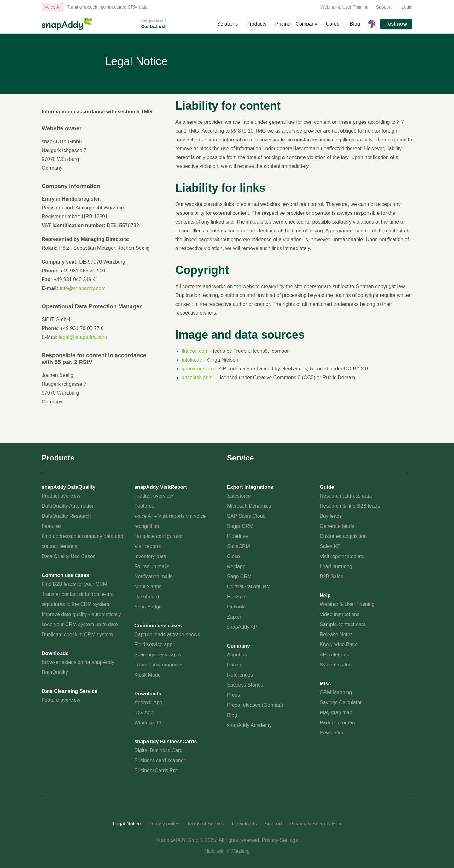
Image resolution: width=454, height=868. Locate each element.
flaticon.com (195, 351)
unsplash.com (197, 377)
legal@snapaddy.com (83, 337)
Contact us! (153, 26)
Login (407, 7)
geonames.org (198, 369)
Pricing (283, 24)
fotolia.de (192, 360)
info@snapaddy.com (83, 288)
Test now (396, 24)
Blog (355, 24)
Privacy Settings (280, 840)
